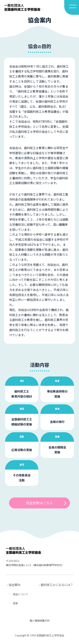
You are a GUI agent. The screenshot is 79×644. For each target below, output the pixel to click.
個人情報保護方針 (40, 621)
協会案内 (15, 585)
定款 (15, 603)
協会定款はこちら (39, 503)
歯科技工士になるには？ (57, 585)
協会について (20, 594)
